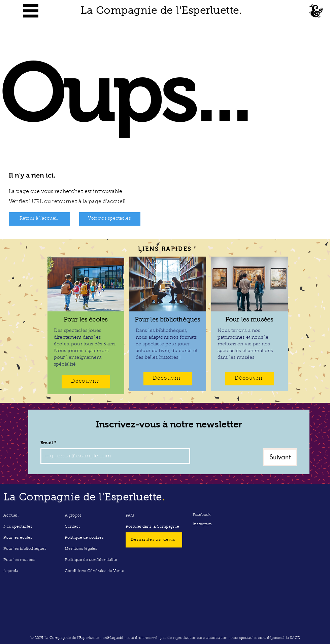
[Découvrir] (86, 382)
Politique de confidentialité (91, 560)
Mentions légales (81, 549)
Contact (72, 527)
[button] (31, 11)
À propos (73, 516)
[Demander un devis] (154, 540)
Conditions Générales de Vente (94, 571)
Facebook (202, 515)
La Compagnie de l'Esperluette (161, 11)
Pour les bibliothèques (25, 549)
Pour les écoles (18, 538)
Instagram (202, 524)
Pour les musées (19, 560)
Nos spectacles (18, 527)
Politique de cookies (84, 538)
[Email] (113, 456)
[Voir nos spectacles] (110, 219)
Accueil (11, 516)
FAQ (130, 516)
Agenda (11, 571)
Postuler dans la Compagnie (152, 527)
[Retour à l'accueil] (39, 219)
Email (48, 443)
